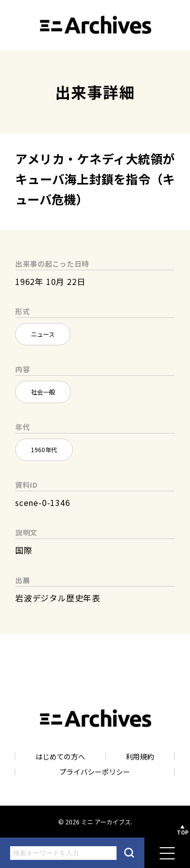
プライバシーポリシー (95, 771)
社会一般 (43, 392)
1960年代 (44, 449)
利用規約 (140, 756)
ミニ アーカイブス (106, 822)
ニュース (43, 334)
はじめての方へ (60, 756)
